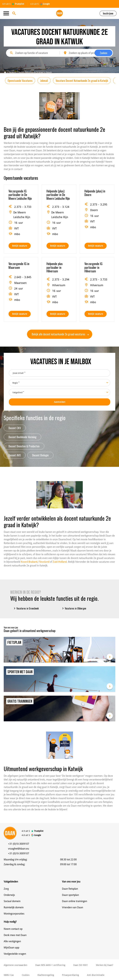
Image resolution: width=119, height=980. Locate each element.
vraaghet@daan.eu (19, 849)
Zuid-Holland (60, 562)
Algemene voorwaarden (15, 965)
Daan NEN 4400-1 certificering (50, 965)
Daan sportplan (70, 895)
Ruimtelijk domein (14, 907)
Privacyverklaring (70, 975)
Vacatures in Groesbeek (26, 608)
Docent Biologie (40, 455)
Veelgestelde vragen (15, 954)
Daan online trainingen (75, 901)
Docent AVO (15, 455)
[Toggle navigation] (7, 13)
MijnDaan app (11, 948)
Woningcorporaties (14, 914)
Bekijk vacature (20, 246)
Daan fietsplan (70, 889)
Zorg (6, 889)
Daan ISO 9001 (81, 965)
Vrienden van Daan (73, 907)
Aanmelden (60, 402)
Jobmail (44, 81)
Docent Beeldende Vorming (22, 437)
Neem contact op (13, 929)
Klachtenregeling (46, 975)
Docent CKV (15, 428)
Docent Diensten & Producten (24, 446)
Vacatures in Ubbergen (74, 608)
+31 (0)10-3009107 (19, 844)
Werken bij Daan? (105, 965)
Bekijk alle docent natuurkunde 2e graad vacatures (60, 334)
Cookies (26, 975)
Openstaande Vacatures (20, 81)
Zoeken (104, 53)
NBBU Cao (9, 975)
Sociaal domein (12, 901)
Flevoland (44, 562)
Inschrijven (108, 13)
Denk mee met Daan (15, 935)
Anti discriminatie (96, 975)
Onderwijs (9, 895)
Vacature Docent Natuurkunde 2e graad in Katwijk (82, 81)
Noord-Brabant (29, 562)
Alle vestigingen (12, 941)
